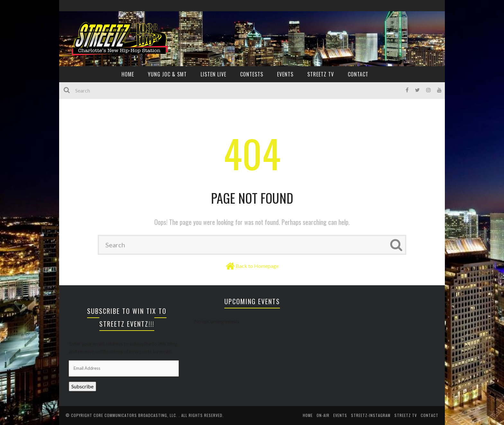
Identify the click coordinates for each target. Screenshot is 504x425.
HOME (128, 74)
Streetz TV (321, 74)
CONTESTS (252, 74)
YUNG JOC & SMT (167, 74)
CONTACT (358, 74)
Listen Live (213, 74)
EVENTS (285, 74)
